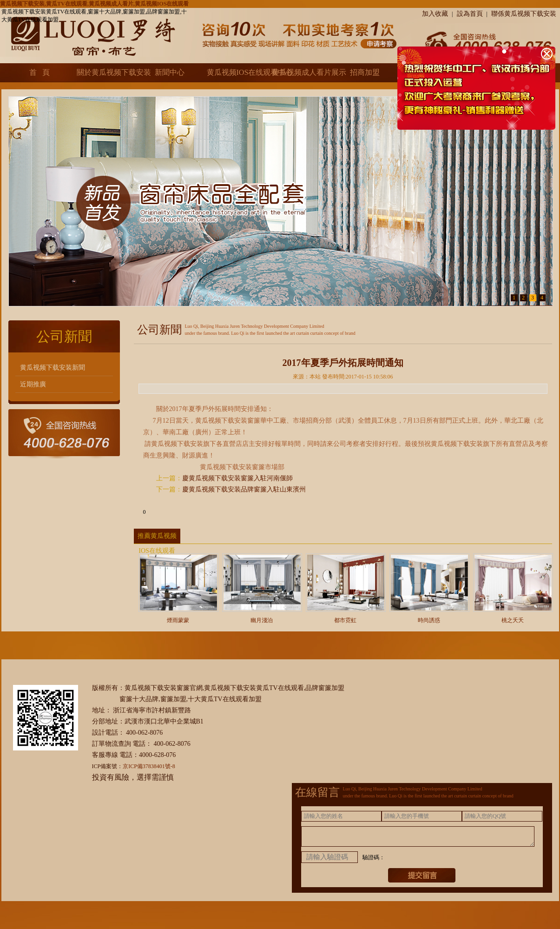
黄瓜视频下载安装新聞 (53, 368)
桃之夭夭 (513, 617)
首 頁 (40, 72)
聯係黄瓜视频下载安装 (524, 14)
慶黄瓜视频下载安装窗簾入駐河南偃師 (237, 478)
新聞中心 (170, 72)
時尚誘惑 (429, 617)
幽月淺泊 (262, 617)
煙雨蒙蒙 (178, 617)
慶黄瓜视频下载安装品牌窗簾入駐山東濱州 (244, 489)
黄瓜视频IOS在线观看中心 (235, 72)
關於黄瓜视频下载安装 (105, 72)
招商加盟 (365, 72)
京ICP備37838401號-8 (149, 766)
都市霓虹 (346, 617)
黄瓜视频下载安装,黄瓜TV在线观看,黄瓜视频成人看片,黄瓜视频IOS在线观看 (94, 4)
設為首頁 (470, 14)
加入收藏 (435, 14)
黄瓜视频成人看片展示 (300, 72)
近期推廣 (33, 384)
